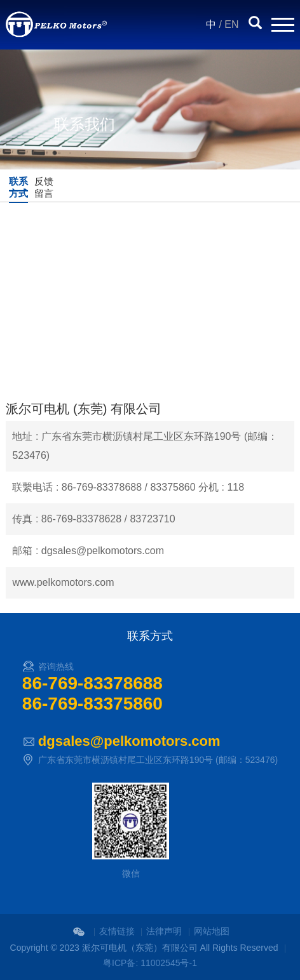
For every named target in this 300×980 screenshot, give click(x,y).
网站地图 (212, 931)
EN (231, 24)
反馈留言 (44, 187)
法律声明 (164, 931)
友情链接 (117, 931)
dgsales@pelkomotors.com (129, 741)
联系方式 (18, 187)
